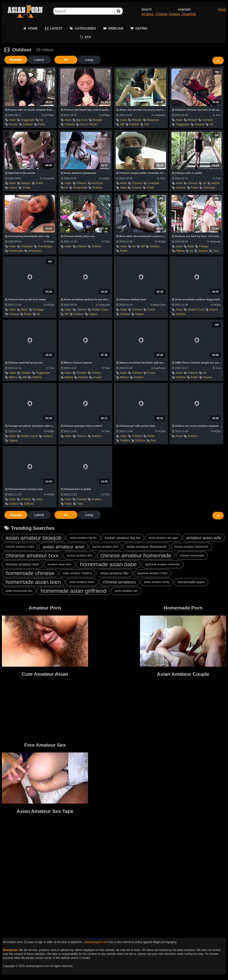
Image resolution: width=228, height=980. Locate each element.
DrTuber (48, 115)
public (42, 124)
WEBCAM (116, 28)
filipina (180, 251)
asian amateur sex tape (163, 538)
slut (147, 124)
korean (13, 124)
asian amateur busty (157, 582)
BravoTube (158, 305)
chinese (70, 124)
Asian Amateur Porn (25, 12)
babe (191, 246)
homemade (80, 188)
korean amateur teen (105, 547)
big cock (82, 120)
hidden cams (100, 310)
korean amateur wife (80, 556)
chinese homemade (192, 556)
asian (12, 120)
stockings (209, 188)
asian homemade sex (19, 591)
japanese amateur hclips (153, 573)
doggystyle (28, 120)
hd (41, 120)
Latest (39, 60)
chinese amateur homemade (136, 555)
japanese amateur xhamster (162, 564)
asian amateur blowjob (34, 538)
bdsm (24, 310)
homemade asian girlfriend (73, 591)
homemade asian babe (108, 564)
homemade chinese (30, 573)
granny (96, 373)
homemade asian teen (33, 582)
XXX (88, 37)
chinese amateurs (119, 582)
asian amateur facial (82, 582)
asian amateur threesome (146, 547)
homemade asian (191, 582)
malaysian (153, 120)
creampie (153, 183)
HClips (105, 115)
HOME (33, 28)
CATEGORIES (85, 28)
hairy (123, 188)
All (66, 60)
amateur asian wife (204, 538)
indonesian (35, 251)
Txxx (217, 115)
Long (89, 60)
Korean (175, 14)
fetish (28, 314)
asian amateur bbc (114, 573)
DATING (141, 28)
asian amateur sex (126, 591)
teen (216, 251)
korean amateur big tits (123, 538)
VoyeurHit (47, 178)
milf (122, 124)
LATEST (56, 28)
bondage (38, 310)
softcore (140, 440)
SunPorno (158, 368)
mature (216, 183)
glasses (199, 124)
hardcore (97, 183)
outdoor (28, 124)
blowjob (97, 120)
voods (26, 188)
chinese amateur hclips (20, 547)
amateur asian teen (60, 564)
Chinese (162, 14)
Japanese (189, 14)
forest (151, 310)
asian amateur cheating (77, 573)
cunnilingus (45, 246)
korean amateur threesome (191, 547)
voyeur (13, 188)
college (204, 246)
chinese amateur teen (22, 564)
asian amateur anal (63, 547)
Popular (16, 60)
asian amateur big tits (83, 538)
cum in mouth (88, 124)
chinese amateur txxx (32, 555)
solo (153, 440)
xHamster (158, 115)
